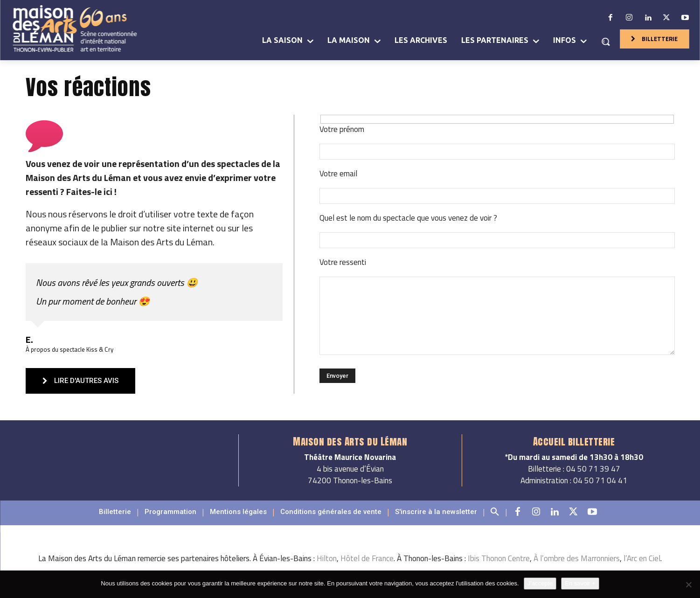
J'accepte (540, 583)
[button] (605, 42)
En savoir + (580, 583)
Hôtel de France (367, 569)
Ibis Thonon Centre (499, 569)
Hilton (327, 569)
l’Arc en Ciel (642, 569)
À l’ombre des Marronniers (577, 569)
